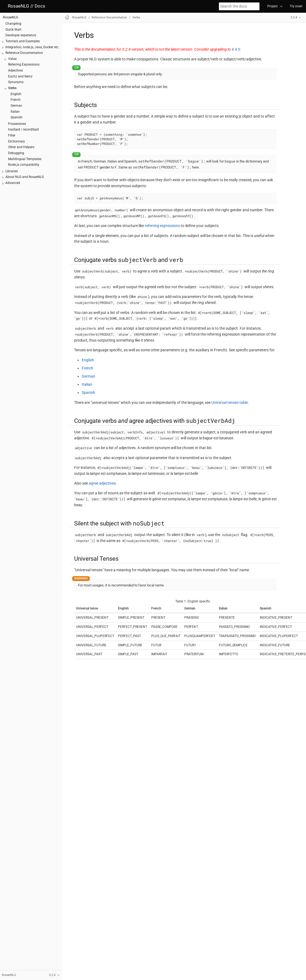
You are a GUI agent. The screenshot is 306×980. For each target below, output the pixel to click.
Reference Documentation (24, 53)
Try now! (296, 6)
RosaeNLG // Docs (27, 6)
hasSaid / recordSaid (23, 129)
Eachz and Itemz (20, 76)
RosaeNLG (11, 17)
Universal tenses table (230, 403)
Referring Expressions (24, 64)
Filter (12, 135)
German (16, 106)
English (16, 94)
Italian (15, 112)
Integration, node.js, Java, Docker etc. (32, 47)
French (16, 100)
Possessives (17, 124)
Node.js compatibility (24, 165)
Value (12, 59)
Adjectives (16, 70)
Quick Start (13, 30)
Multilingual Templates (25, 159)
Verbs (12, 88)
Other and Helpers (21, 147)
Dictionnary (17, 141)
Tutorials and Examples (23, 41)
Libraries (12, 171)
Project (272, 6)
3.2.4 (294, 17)
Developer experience (21, 35)
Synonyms (16, 82)
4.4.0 (236, 49)
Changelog (13, 24)
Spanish (17, 117)
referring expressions (162, 226)
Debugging (16, 153)
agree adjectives (102, 483)
